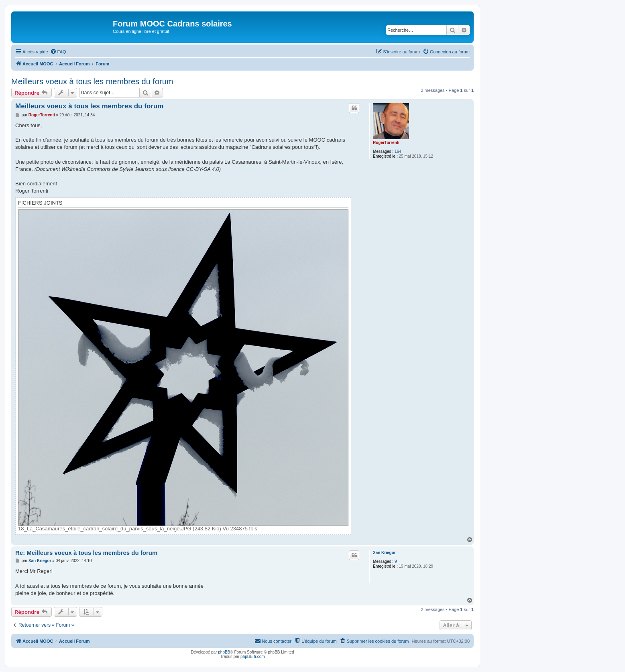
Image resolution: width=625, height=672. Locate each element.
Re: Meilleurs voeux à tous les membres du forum (86, 553)
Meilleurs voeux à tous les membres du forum (92, 81)
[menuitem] (58, 52)
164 (398, 151)
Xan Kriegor (384, 553)
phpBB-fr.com (253, 657)
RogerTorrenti (386, 143)
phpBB (224, 652)
